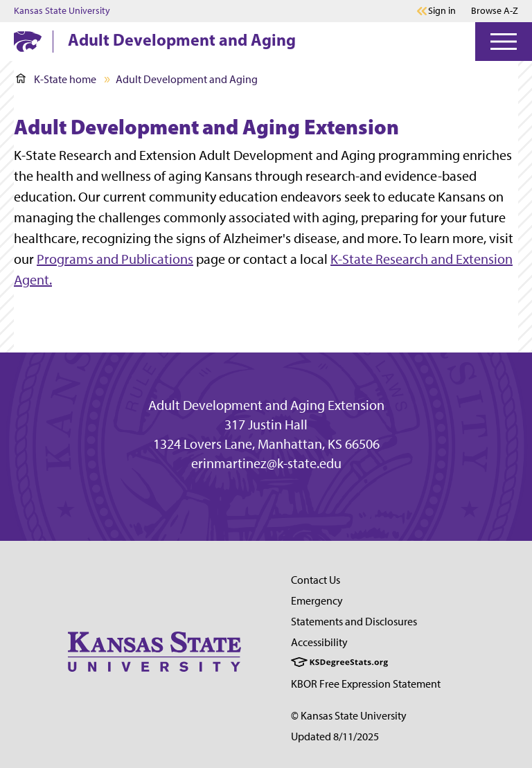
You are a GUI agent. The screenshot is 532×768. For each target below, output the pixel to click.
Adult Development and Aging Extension (266, 405)
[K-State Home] (28, 41)
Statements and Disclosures (354, 622)
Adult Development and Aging (182, 39)
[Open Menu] (504, 42)
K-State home (56, 79)
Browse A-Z (495, 11)
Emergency (317, 601)
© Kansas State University (349, 716)
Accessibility (319, 642)
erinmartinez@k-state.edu (266, 463)
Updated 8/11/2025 (335, 736)
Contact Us (316, 580)
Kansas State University (62, 11)
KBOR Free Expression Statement (366, 684)
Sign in (442, 11)
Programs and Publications (115, 259)
